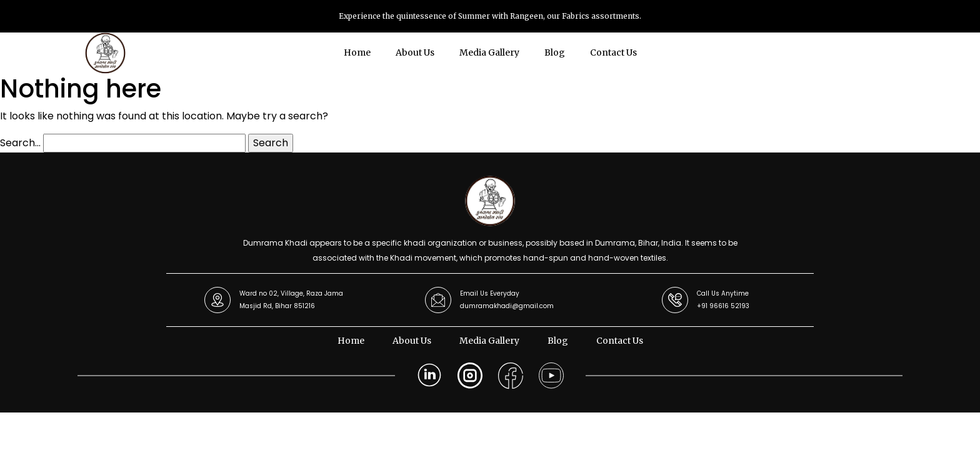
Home (357, 52)
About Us (415, 52)
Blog (555, 52)
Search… (20, 143)
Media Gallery (489, 52)
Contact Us (613, 52)
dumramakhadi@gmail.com (507, 306)
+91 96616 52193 (723, 306)
